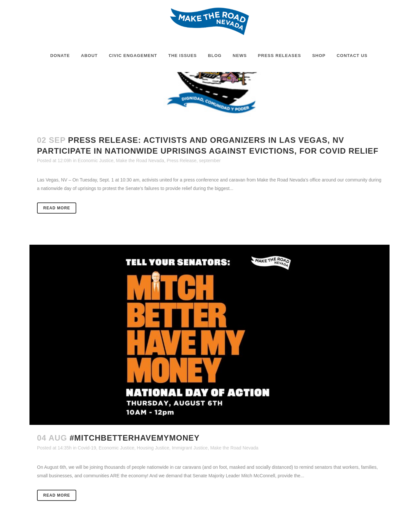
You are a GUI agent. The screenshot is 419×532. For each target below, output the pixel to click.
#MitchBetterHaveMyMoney (134, 438)
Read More (57, 208)
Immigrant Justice (190, 448)
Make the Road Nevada (140, 161)
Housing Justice (153, 448)
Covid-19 (87, 448)
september (210, 161)
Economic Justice (96, 161)
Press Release (182, 161)
